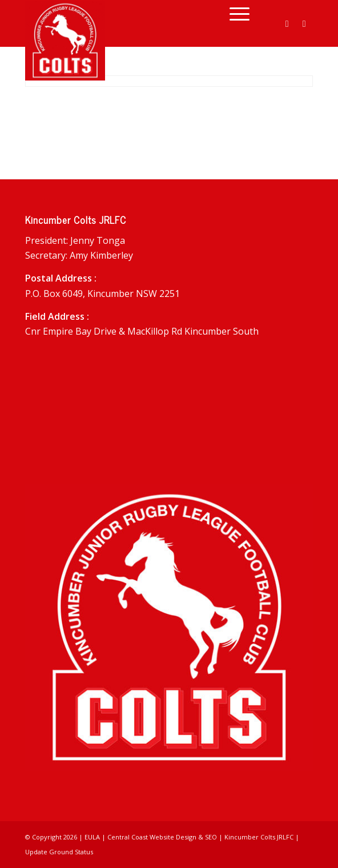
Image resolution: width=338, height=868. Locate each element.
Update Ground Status (59, 852)
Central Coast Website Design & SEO (162, 837)
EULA (92, 837)
